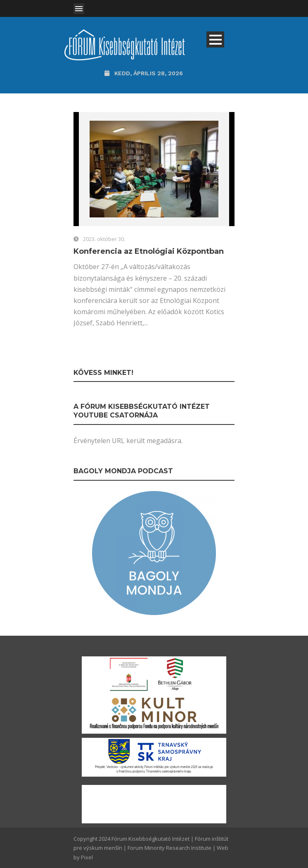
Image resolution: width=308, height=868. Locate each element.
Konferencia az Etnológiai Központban (149, 251)
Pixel (87, 857)
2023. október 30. (104, 239)
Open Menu (79, 9)
